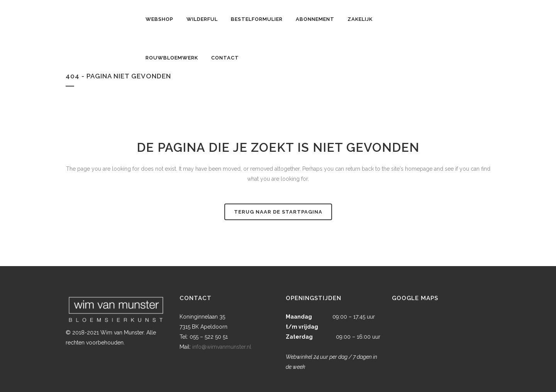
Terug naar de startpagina (278, 212)
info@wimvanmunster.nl (222, 347)
